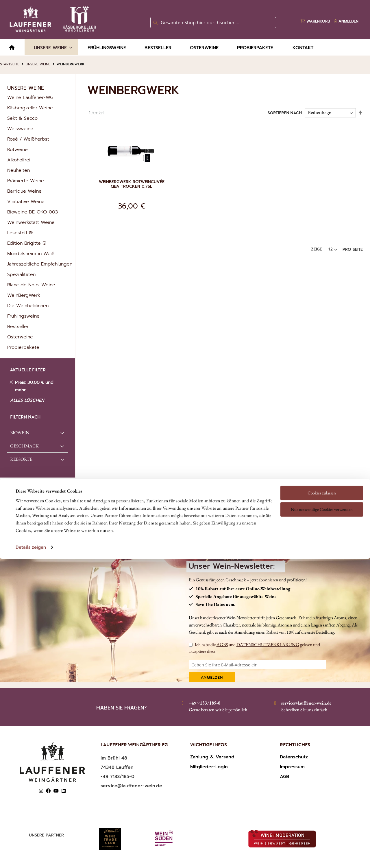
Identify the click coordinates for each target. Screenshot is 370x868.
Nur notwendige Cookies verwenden (322, 460)
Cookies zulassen (322, 444)
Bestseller (18, 327)
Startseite (10, 64)
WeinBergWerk (24, 295)
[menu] (185, 47)
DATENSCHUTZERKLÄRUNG (268, 645)
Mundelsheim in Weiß (31, 254)
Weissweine (20, 129)
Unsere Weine (38, 64)
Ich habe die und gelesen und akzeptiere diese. (254, 648)
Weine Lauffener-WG (30, 97)
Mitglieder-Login (209, 767)
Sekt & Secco (22, 118)
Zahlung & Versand (212, 757)
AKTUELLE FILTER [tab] (28, 371)
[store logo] (52, 19)
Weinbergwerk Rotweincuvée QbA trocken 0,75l (132, 184)
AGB (285, 777)
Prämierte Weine (26, 181)
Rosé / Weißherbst (28, 139)
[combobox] (213, 23)
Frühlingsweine (23, 316)
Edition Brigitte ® (27, 243)
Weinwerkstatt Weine (31, 222)
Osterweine (20, 337)
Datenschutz (294, 757)
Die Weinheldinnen (28, 306)
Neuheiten (18, 170)
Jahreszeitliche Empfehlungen (40, 264)
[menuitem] (12, 48)
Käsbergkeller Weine (30, 108)
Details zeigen (31, 498)
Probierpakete (23, 347)
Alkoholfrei (19, 160)
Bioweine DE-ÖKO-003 (33, 212)
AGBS (222, 645)
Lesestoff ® (20, 233)
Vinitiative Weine (26, 202)
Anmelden (212, 678)
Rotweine (17, 150)
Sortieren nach (285, 113)
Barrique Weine (24, 191)
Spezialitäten (21, 274)
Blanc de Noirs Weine (31, 285)
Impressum (292, 767)
